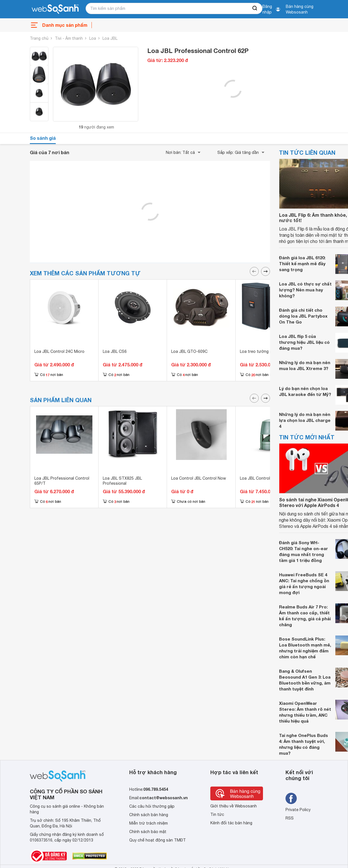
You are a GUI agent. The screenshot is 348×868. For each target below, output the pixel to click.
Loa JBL (110, 38)
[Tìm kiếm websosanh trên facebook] (291, 798)
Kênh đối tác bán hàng (231, 823)
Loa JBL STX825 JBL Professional (122, 481)
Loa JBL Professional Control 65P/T (62, 481)
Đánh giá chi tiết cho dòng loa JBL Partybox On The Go (303, 316)
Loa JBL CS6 (115, 351)
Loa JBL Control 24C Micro (59, 351)
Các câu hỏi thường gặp (152, 806)
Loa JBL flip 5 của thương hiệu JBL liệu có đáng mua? (304, 342)
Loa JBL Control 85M (259, 478)
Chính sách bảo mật (148, 832)
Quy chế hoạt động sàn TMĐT (158, 840)
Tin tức (217, 814)
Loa (93, 38)
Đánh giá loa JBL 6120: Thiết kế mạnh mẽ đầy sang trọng (302, 263)
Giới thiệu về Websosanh (234, 806)
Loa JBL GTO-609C (189, 351)
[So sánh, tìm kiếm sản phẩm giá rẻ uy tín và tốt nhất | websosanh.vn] (55, 9)
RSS (290, 818)
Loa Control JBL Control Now (199, 478)
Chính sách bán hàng (149, 815)
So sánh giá (43, 138)
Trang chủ (39, 38)
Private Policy (298, 810)
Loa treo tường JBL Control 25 (269, 351)
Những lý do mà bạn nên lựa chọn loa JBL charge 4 (305, 420)
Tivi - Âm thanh (69, 38)
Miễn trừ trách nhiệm (149, 823)
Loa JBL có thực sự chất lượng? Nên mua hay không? (305, 290)
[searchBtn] (255, 8)
